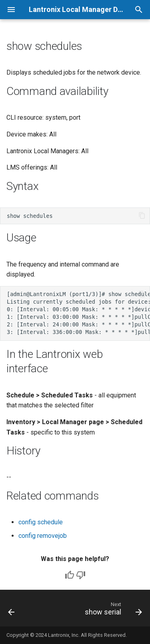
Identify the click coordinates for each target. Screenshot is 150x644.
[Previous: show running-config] (11, 610)
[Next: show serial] (112, 610)
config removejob (43, 536)
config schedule (41, 522)
